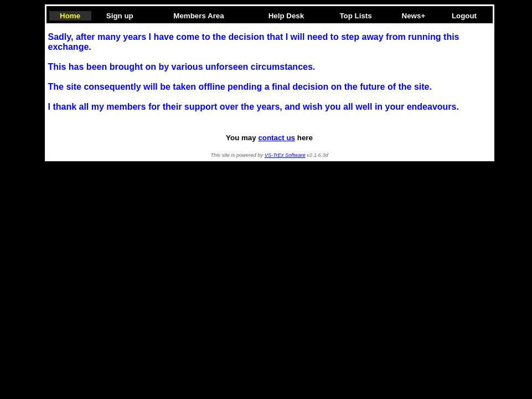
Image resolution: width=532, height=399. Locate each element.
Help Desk (286, 16)
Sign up (120, 16)
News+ (414, 16)
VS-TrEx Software (285, 155)
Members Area (198, 16)
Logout (464, 16)
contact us (277, 138)
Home (70, 16)
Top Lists (355, 16)
